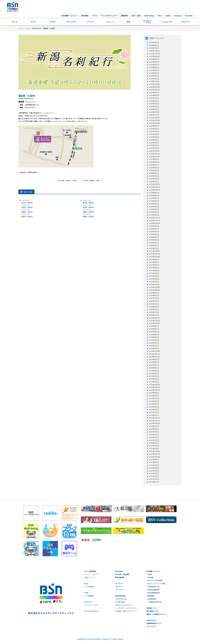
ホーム (15, 22)
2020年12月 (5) (154, 151)
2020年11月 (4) (154, 154)
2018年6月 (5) (154, 234)
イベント (91, 22)
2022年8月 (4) (154, 95)
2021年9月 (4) (154, 126)
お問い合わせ (151, 620)
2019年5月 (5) (154, 204)
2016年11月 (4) (154, 287)
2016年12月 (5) (154, 284)
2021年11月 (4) (154, 120)
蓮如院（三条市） (28, 96)
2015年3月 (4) (154, 343)
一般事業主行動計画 (154, 602)
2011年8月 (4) (154, 462)
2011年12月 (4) (154, 451)
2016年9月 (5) (154, 293)
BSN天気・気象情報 (122, 574)
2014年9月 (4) (154, 360)
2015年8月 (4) (154, 329)
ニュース (110, 22)
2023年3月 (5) (154, 76)
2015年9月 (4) (154, 326)
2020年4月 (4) (154, 173)
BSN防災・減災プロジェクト (126, 611)
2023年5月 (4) (154, 70)
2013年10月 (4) (154, 390)
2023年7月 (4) (154, 65)
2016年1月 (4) (154, 315)
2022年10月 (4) (154, 90)
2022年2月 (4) (154, 112)
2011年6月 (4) (154, 468)
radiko (168, 16)
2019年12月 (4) (154, 184)
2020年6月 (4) (154, 168)
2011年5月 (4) (154, 471)
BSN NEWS (119, 571)
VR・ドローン (121, 590)
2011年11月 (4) (154, 454)
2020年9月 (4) (154, 159)
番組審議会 (151, 596)
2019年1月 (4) (154, 215)
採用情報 (150, 577)
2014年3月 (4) (154, 376)
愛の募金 (85, 16)
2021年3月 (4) (154, 143)
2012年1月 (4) (154, 448)
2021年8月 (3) (154, 129)
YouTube (189, 16)
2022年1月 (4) (154, 115)
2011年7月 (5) (154, 465)
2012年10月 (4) (154, 423)
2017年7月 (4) (154, 265)
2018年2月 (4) (154, 245)
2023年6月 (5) (154, 67)
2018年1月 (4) (154, 248)
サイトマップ (151, 626)
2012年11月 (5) (154, 421)
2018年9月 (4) (154, 226)
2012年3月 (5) (154, 443)
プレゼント (185, 22)
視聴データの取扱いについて (157, 614)
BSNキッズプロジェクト (124, 605)
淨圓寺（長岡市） (89, 211)
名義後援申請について (154, 623)
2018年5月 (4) (154, 237)
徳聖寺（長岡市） (89, 215)
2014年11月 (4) (154, 354)
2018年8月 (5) (154, 229)
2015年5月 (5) (154, 337)
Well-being (149, 16)
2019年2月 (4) (154, 212)
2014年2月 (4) (154, 379)
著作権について (152, 608)
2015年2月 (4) (154, 346)
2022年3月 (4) (154, 109)
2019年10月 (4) (154, 190)
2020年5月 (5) (154, 170)
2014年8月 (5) (154, 362)
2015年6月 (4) (154, 335)
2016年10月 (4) (154, 290)
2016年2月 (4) (154, 312)
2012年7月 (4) (154, 432)
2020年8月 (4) (154, 162)
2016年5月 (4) (154, 304)
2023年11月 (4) (154, 54)
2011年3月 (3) (154, 476)
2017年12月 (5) (154, 251)
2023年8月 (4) (154, 62)
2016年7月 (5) (154, 298)
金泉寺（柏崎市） (28, 206)
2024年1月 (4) (154, 48)
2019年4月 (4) (154, 207)
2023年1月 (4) (154, 81)
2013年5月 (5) (154, 404)
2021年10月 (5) (154, 123)
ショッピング (166, 22)
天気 (128, 22)
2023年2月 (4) (154, 79)
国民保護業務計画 (153, 593)
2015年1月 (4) (154, 348)
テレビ (34, 22)
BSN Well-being (121, 599)
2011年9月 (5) (154, 460)
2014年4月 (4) (154, 373)
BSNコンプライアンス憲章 (156, 583)
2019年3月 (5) (154, 209)
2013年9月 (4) (154, 393)
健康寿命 (124, 16)
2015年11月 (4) (154, 321)
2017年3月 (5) (154, 276)
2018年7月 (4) (154, 232)
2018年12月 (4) (154, 218)
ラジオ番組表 (89, 596)
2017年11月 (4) (154, 254)
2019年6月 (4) (154, 201)
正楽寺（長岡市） (89, 206)
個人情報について (153, 611)
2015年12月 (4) (154, 318)
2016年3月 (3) (154, 309)
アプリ (95, 16)
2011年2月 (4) (154, 479)
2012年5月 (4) (154, 437)
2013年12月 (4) (154, 385)
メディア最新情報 (90, 571)
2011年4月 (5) (154, 473)
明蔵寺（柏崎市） (28, 211)
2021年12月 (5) (154, 117)
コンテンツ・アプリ (147, 22)
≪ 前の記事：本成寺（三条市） (67, 180)
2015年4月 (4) (154, 340)
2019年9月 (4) (154, 193)
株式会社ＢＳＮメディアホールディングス (51, 613)
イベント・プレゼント (92, 574)
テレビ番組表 (89, 587)
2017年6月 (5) (154, 268)
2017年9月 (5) (154, 259)
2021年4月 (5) (154, 140)
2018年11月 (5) (154, 220)
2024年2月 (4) (154, 45)
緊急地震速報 (120, 577)
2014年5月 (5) (154, 371)
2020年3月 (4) (154, 176)
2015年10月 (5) (154, 323)
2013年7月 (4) (154, 398)
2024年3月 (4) (154, 42)
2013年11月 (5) (154, 387)
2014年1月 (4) (154, 382)
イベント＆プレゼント (91, 611)
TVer (159, 16)
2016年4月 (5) (154, 307)
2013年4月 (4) (154, 407)
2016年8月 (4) (154, 295)
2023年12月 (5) (154, 51)
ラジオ (53, 22)
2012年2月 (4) (154, 446)
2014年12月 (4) (154, 351)
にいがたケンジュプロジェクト (126, 608)
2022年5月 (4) (154, 104)
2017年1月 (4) (154, 282)
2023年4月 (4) (154, 73)
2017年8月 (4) (154, 262)
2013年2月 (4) (154, 412)
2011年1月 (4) (154, 482)
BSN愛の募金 (120, 602)
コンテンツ (119, 583)
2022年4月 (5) (154, 106)
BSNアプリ (120, 587)
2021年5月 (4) (154, 137)
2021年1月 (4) (154, 148)
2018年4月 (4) (154, 240)
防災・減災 (136, 16)
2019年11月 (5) (154, 187)
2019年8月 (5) (154, 195)
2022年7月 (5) (154, 98)
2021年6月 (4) (154, 134)
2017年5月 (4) (154, 270)
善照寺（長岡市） (89, 202)
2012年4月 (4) (154, 440)
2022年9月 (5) (154, 92)
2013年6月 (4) (154, 401)
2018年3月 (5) (154, 243)
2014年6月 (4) (154, 368)
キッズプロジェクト (109, 16)
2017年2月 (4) (154, 279)
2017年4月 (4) (154, 273)
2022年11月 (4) (154, 87)
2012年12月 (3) (154, 418)
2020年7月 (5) (154, 165)
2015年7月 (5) (154, 332)
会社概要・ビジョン (69, 16)
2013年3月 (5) (154, 410)
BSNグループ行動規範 (155, 580)
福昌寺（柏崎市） (28, 215)
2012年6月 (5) (154, 435)
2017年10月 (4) (154, 257)
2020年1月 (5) (154, 182)
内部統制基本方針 (153, 587)
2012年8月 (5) (154, 429)
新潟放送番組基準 (153, 590)
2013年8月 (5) (154, 396)
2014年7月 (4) (154, 365)
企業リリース (89, 577)
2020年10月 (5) (154, 157)
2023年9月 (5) (154, 59)
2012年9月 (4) (154, 426)
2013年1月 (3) (154, 415)
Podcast (178, 16)
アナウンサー (72, 22)
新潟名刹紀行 (37, 28)
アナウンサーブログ (91, 605)
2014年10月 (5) (154, 357)
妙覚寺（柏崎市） (28, 202)
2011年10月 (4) (154, 457)
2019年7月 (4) (154, 198)
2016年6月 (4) (154, 301)
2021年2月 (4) (154, 145)
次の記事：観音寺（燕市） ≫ (93, 180)
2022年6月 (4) (154, 101)
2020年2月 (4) (154, 179)
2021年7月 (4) (154, 131)
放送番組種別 (152, 599)
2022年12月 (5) (154, 84)
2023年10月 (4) (154, 56)
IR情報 (150, 574)
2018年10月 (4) (154, 223)
